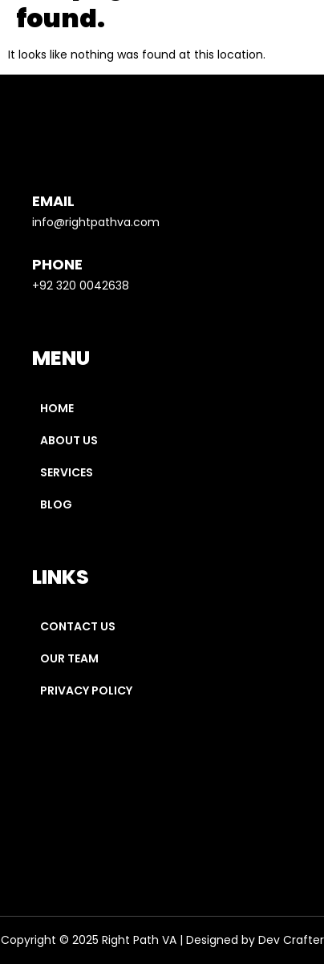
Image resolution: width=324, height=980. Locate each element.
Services (67, 472)
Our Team (69, 658)
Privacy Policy (87, 690)
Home (57, 408)
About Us (69, 440)
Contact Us (78, 626)
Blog (56, 504)
